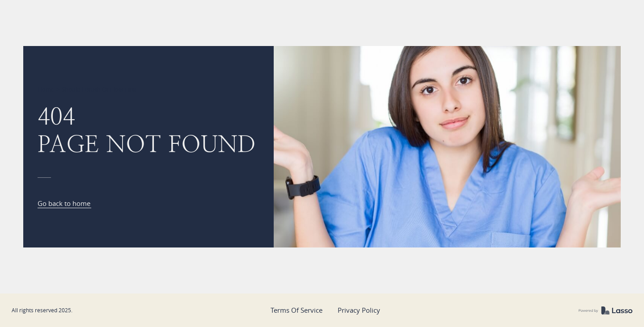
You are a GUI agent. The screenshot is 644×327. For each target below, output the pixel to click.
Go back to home (64, 203)
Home (46, 89)
